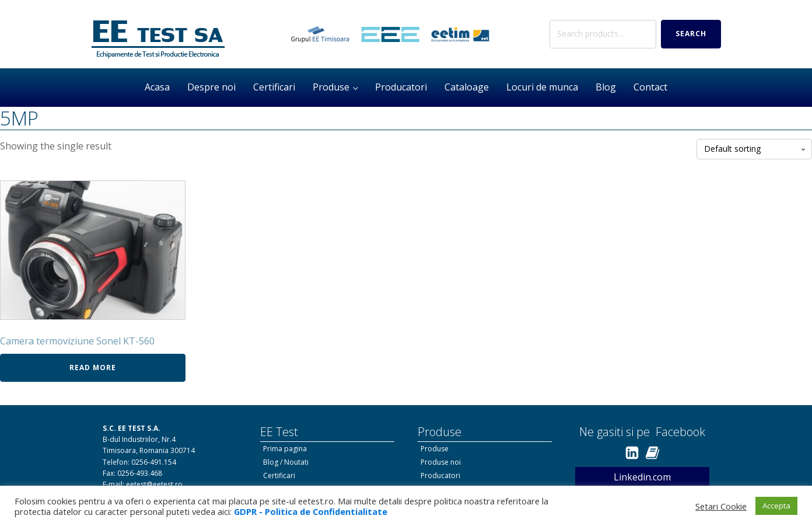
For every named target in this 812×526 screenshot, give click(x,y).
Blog (606, 87)
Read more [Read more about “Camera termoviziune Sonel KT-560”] (93, 367)
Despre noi (211, 87)
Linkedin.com (642, 477)
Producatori (401, 87)
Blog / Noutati (286, 462)
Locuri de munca (542, 87)
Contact (650, 87)
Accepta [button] (776, 506)
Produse (331, 87)
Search (691, 34)
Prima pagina (285, 449)
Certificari (274, 87)
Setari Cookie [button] (721, 506)
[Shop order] (754, 149)
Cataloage (467, 87)
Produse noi (441, 462)
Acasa (157, 87)
